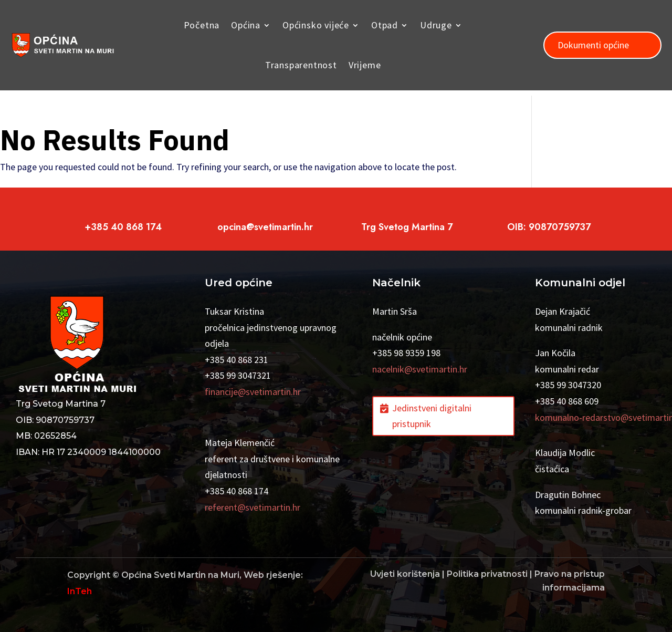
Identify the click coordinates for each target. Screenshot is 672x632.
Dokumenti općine (593, 45)
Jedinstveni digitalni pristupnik (432, 416)
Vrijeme (365, 65)
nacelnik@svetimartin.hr (420, 369)
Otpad (385, 25)
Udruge (436, 25)
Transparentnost (301, 65)
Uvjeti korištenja (405, 574)
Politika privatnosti (487, 574)
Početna (202, 25)
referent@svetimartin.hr (253, 507)
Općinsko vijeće (316, 25)
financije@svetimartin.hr (253, 392)
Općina (246, 25)
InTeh (80, 591)
